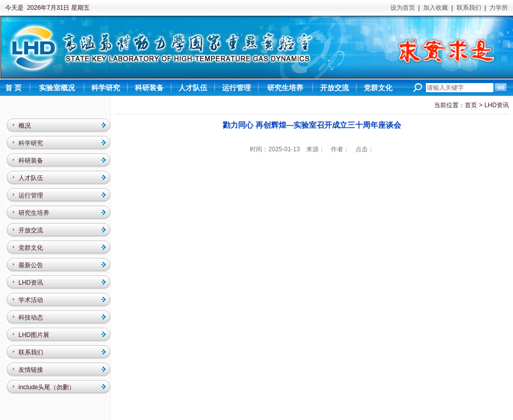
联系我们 (469, 8)
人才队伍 (31, 178)
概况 (25, 126)
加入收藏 (436, 8)
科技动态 (31, 317)
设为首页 (403, 8)
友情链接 (31, 370)
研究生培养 (34, 213)
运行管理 (31, 195)
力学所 (499, 8)
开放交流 (31, 230)
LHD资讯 (31, 283)
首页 (471, 105)
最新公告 (31, 265)
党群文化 (31, 248)
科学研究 (31, 143)
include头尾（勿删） (47, 387)
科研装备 (31, 161)
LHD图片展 (34, 335)
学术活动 (31, 300)
